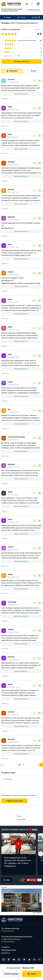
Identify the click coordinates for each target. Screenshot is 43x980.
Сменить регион (11, 974)
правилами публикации (21, 795)
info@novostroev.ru (8, 931)
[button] (41, 854)
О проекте (6, 947)
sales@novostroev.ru (8, 942)
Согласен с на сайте (20, 795)
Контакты (6, 953)
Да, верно (32, 974)
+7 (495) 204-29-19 (33, 10)
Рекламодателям (9, 950)
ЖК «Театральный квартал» (25, 23)
